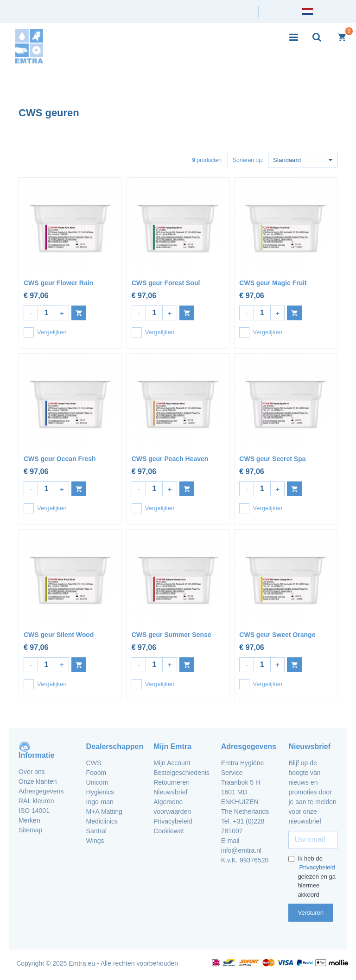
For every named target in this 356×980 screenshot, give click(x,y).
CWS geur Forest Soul (166, 283)
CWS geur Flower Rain (58, 283)
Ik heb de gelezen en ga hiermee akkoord (312, 877)
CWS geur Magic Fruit (273, 283)
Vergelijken (45, 332)
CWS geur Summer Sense (172, 635)
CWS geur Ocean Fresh (60, 459)
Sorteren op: (248, 160)
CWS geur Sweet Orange (277, 635)
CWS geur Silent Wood (59, 635)
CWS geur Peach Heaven (170, 459)
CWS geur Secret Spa (272, 459)
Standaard (303, 160)
